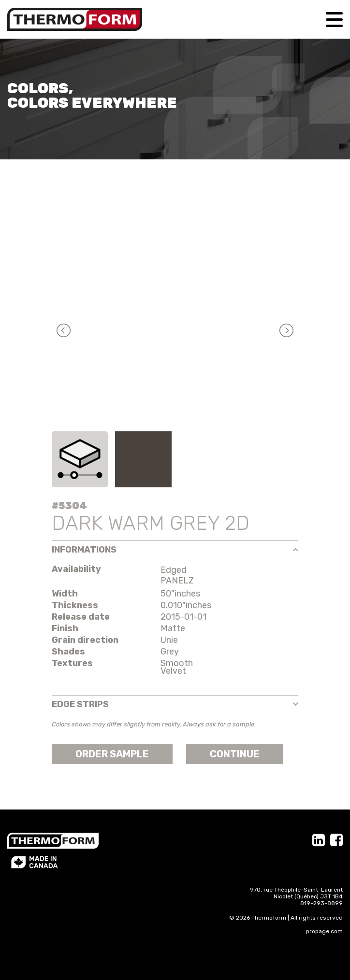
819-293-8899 (321, 903)
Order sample (112, 754)
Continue (235, 754)
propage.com (324, 931)
